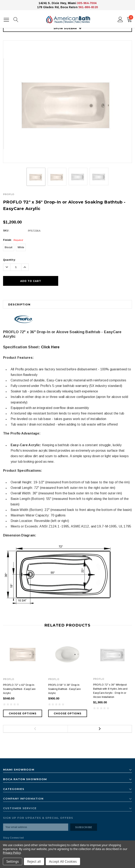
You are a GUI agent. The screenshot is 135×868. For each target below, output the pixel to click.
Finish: (13, 240)
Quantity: (9, 260)
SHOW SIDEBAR (67, 28)
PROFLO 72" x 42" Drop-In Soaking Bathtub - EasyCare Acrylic (19, 689)
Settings (13, 861)
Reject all (34, 861)
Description (19, 304)
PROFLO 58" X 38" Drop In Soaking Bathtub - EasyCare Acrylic (64, 689)
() (130, 19)
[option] (67, 102)
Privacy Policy (12, 853)
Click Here (50, 347)
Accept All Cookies (63, 861)
